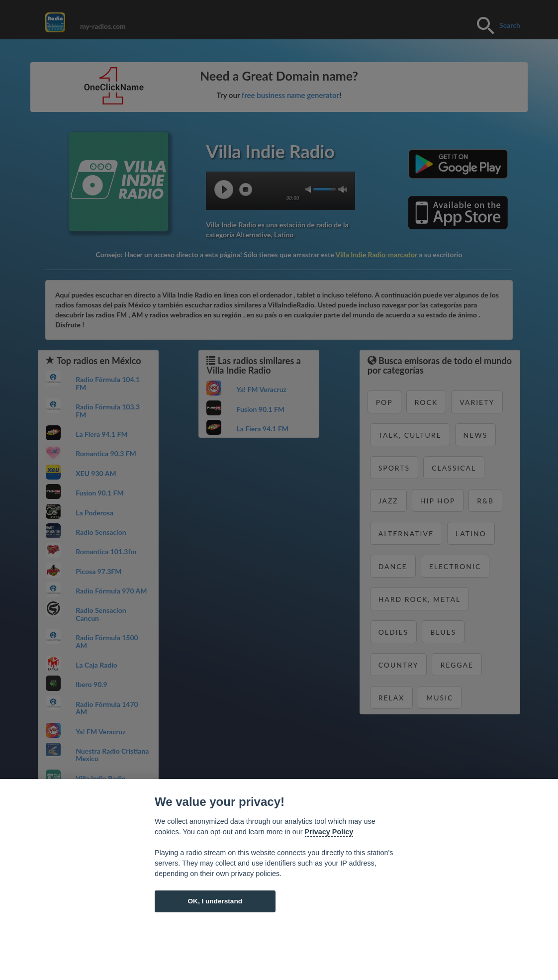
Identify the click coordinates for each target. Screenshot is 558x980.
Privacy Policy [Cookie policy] (329, 832)
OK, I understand (215, 901)
